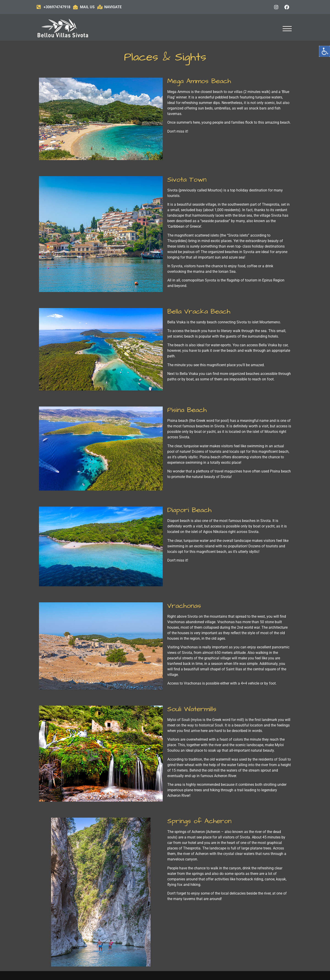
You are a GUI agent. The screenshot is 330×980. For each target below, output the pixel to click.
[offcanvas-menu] (287, 29)
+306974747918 (57, 7)
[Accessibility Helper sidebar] (324, 51)
